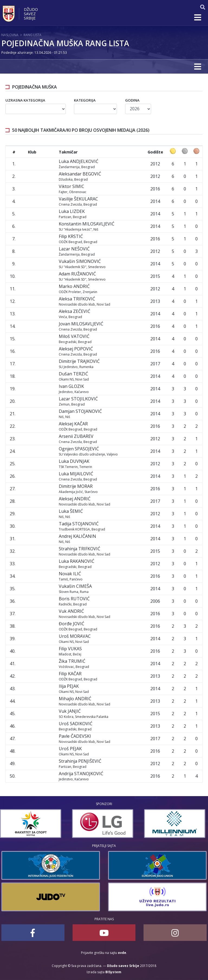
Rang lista (32, 35)
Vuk (71, 611)
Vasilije (78, 199)
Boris (74, 599)
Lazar (74, 249)
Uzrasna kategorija (25, 100)
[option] (32, 824)
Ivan (71, 386)
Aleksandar (80, 174)
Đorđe (71, 624)
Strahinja (79, 549)
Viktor (71, 186)
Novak (70, 574)
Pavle (75, 736)
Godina (132, 100)
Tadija (79, 524)
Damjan (80, 411)
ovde (122, 953)
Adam (77, 274)
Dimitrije (79, 361)
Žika (72, 661)
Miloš (74, 336)
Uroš (75, 636)
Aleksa (77, 299)
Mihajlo (75, 699)
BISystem (113, 972)
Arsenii (76, 436)
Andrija (81, 774)
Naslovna (10, 35)
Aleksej (76, 349)
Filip (71, 236)
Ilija (69, 686)
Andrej (77, 536)
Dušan (73, 374)
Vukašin (80, 261)
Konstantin (87, 224)
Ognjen (79, 449)
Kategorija (85, 100)
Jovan (81, 324)
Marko (74, 286)
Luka (79, 161)
